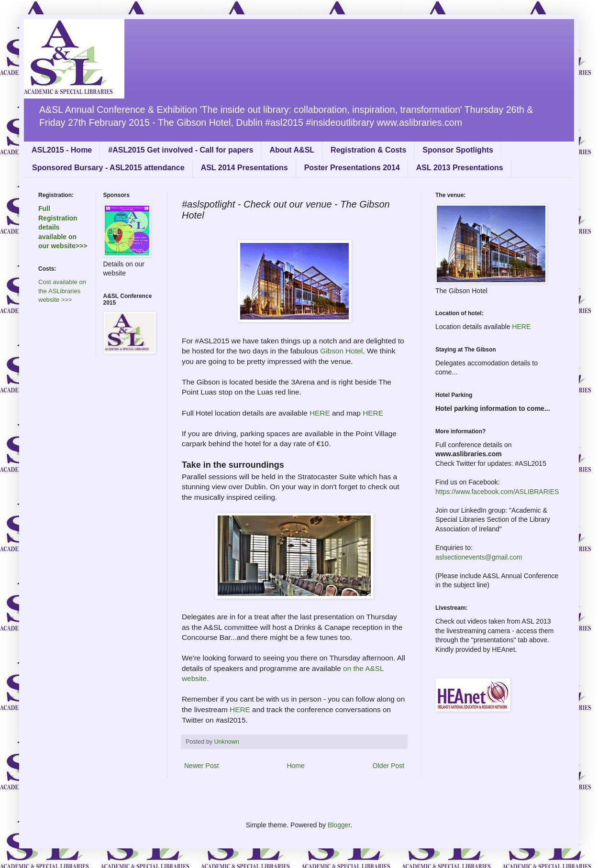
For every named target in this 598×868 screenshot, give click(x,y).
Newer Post (201, 766)
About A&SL (292, 150)
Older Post (388, 766)
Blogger (339, 825)
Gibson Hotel (341, 351)
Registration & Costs (368, 150)
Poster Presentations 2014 (352, 168)
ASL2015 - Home (62, 150)
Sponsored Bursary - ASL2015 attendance (108, 168)
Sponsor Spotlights (458, 150)
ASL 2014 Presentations (244, 168)
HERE (320, 413)
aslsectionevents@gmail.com (479, 557)
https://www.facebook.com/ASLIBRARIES (497, 492)
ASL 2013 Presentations (460, 168)
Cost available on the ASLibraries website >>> (62, 291)
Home (295, 766)
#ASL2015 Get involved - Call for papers (181, 150)
